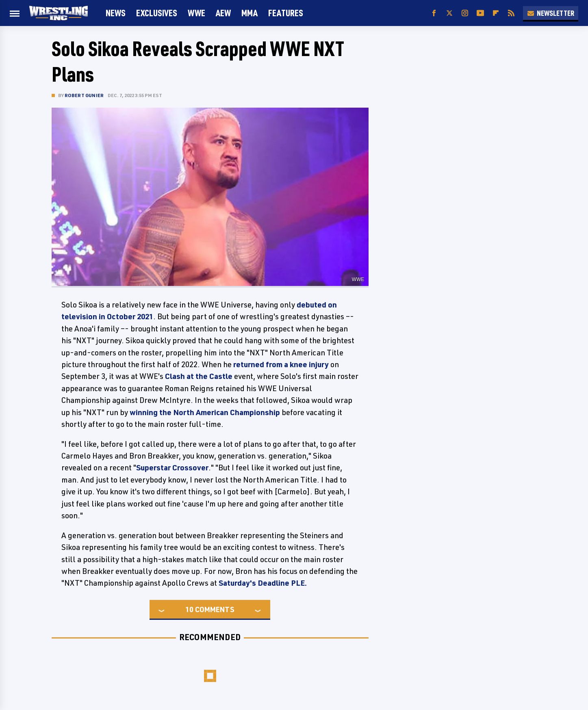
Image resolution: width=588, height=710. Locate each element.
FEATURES (286, 13)
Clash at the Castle (198, 376)
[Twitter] (449, 13)
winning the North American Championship (205, 412)
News (116, 13)
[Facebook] (434, 13)
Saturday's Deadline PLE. (263, 583)
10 (189, 609)
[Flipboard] (496, 13)
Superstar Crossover (172, 468)
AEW (223, 13)
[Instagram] (465, 13)
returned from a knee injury (281, 364)
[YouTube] (480, 13)
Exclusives (157, 13)
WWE (196, 13)
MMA (250, 13)
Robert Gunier (84, 95)
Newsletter (551, 13)
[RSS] (511, 13)
